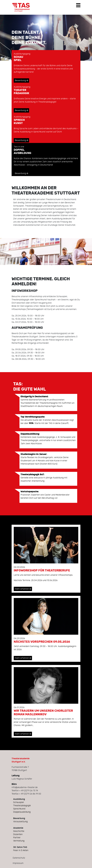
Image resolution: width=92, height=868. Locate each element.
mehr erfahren (22, 589)
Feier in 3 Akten (21, 850)
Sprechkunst (19, 809)
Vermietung (19, 841)
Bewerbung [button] (20, 80)
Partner (17, 838)
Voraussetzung (20, 822)
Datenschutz (19, 858)
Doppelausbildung (22, 812)
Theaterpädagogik (22, 806)
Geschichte (19, 831)
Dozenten (18, 834)
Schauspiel (19, 802)
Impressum (18, 863)
